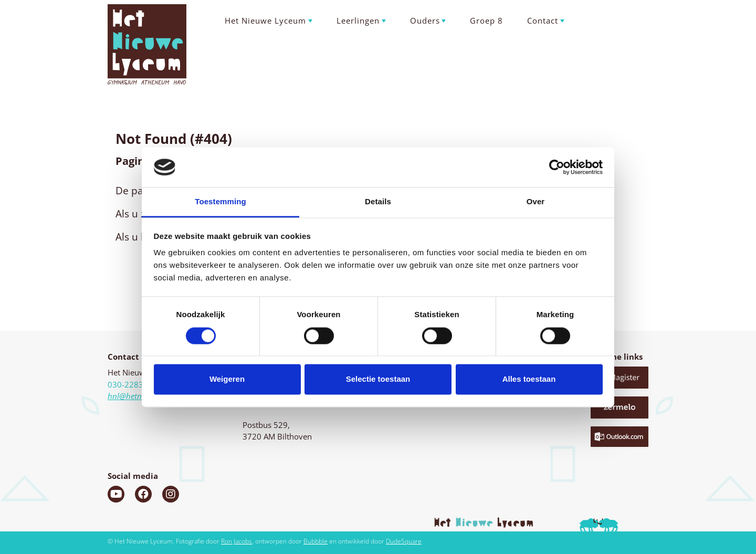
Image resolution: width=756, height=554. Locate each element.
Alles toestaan (529, 379)
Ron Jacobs (237, 541)
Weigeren (227, 379)
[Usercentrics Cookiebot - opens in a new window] (557, 167)
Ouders (425, 20)
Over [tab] (536, 202)
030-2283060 (133, 384)
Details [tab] (378, 202)
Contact (543, 20)
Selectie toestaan (378, 379)
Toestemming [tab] (220, 202)
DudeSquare (404, 541)
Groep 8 (486, 20)
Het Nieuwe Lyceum (265, 20)
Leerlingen (358, 20)
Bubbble (316, 541)
